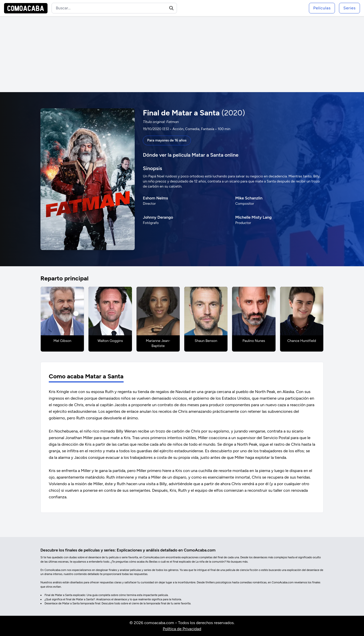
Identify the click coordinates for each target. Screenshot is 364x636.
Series (349, 8)
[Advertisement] (182, 54)
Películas (322, 8)
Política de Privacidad (182, 629)
